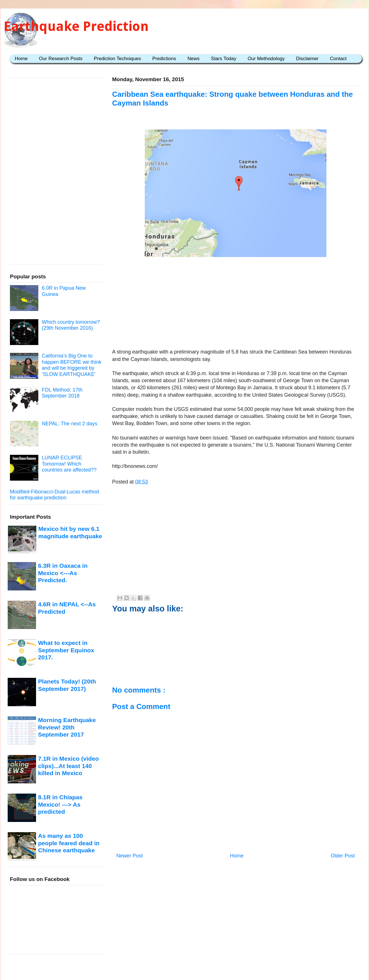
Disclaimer (307, 59)
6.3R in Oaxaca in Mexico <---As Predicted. (63, 573)
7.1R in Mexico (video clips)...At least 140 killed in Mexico (68, 766)
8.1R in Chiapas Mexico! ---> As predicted (60, 804)
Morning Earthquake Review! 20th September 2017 (67, 727)
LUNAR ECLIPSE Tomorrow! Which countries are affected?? (69, 464)
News (194, 59)
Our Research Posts (61, 59)
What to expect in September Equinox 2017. (66, 650)
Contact (338, 59)
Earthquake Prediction (76, 26)
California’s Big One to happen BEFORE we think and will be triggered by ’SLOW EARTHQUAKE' (72, 365)
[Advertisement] (236, 304)
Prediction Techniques (117, 59)
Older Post (343, 856)
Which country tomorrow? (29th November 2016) (71, 325)
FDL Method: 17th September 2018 (62, 393)
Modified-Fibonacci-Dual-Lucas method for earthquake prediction (54, 495)
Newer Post (130, 856)
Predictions (164, 59)
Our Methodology (266, 59)
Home (21, 59)
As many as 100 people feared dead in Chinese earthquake (69, 843)
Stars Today (224, 59)
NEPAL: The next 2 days (69, 424)
